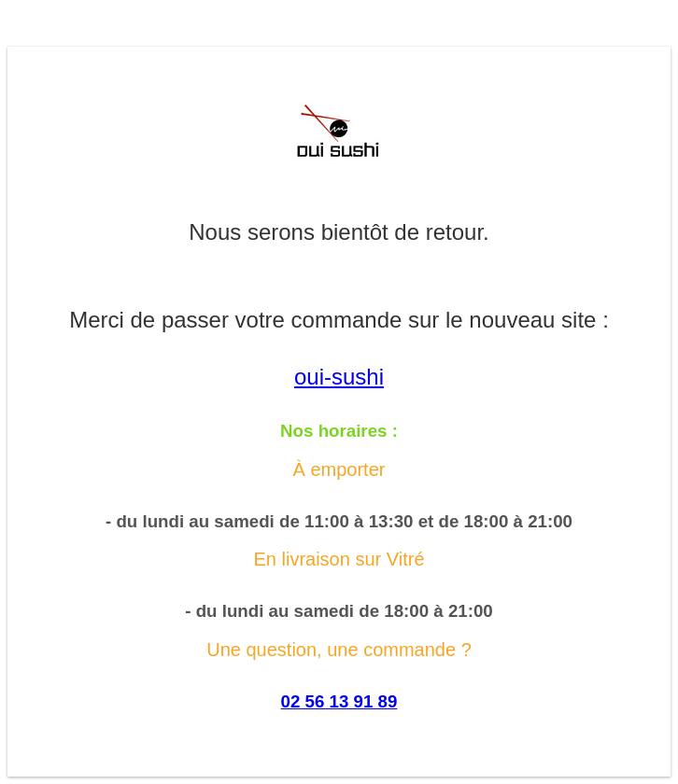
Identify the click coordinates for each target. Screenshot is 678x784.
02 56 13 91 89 (339, 701)
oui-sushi (339, 377)
